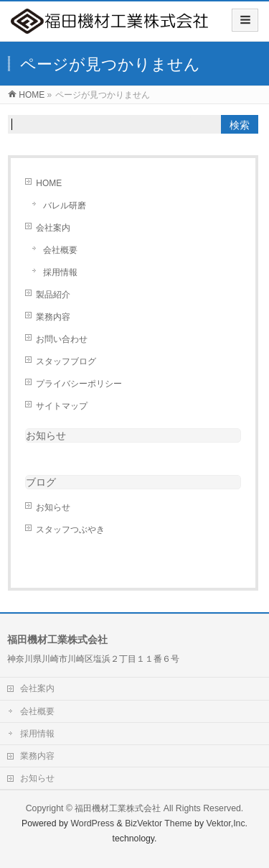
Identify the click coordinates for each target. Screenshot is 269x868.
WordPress (92, 823)
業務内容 (53, 317)
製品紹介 (53, 295)
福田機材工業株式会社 (118, 808)
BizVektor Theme (159, 823)
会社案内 (53, 228)
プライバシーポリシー (79, 384)
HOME (49, 183)
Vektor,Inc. (227, 823)
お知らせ (46, 435)
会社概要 (60, 250)
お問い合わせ (62, 339)
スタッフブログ (66, 361)
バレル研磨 (65, 206)
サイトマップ (62, 406)
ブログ (41, 482)
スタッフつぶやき (70, 530)
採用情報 (60, 272)
